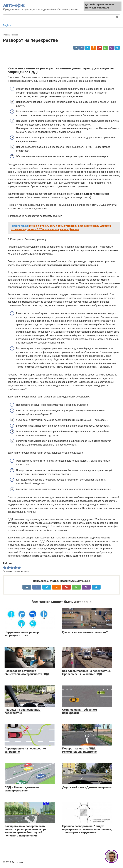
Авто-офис (14, 5)
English (7, 25)
